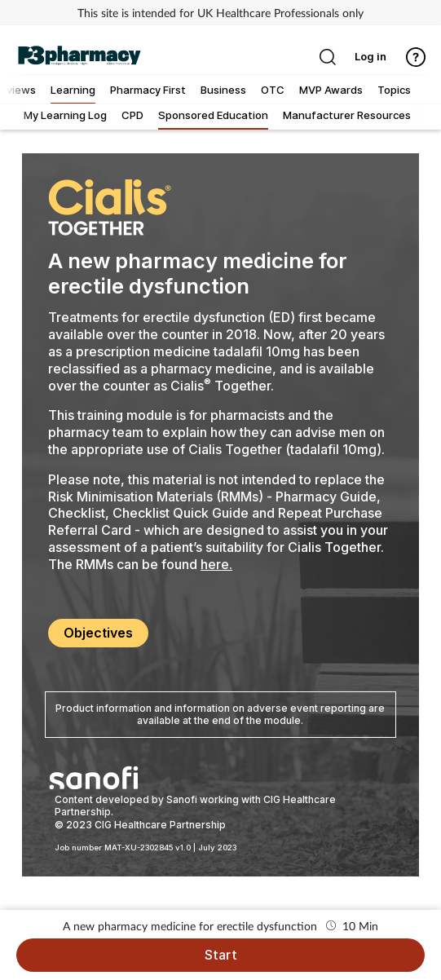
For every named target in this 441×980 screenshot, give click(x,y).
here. (216, 564)
